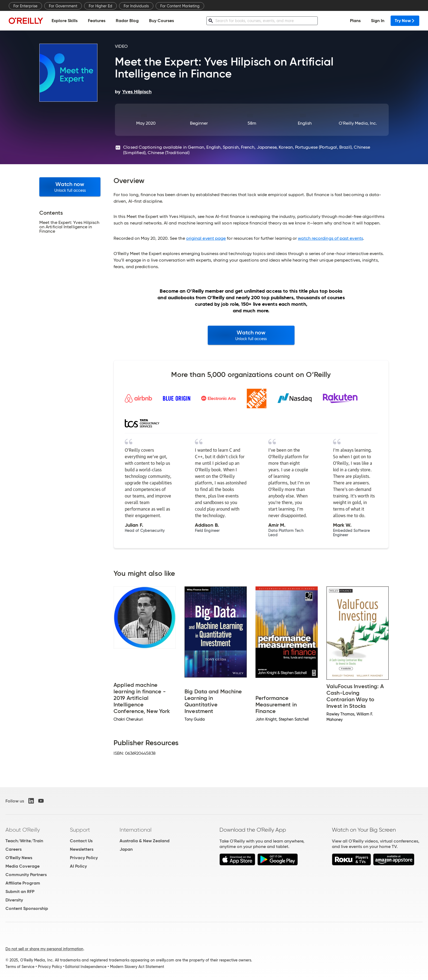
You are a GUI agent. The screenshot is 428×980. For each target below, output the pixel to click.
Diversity (14, 900)
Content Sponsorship (27, 908)
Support (80, 830)
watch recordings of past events (330, 238)
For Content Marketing (180, 6)
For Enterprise (25, 6)
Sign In (378, 21)
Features (97, 21)
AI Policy (78, 866)
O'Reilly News (19, 858)
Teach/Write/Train (24, 841)
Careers (14, 849)
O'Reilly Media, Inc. (358, 123)
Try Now (405, 21)
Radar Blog (127, 21)
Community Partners (26, 875)
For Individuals (136, 6)
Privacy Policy (84, 858)
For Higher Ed (100, 6)
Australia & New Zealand (145, 841)
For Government (63, 6)
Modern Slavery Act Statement (137, 967)
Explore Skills (65, 21)
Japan (126, 849)
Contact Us (81, 841)
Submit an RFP (20, 891)
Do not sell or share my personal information (44, 949)
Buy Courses (161, 21)
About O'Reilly (23, 830)
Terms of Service (20, 967)
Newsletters (82, 849)
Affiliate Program (23, 883)
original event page (206, 238)
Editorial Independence (86, 967)
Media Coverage (23, 866)
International (136, 830)
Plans (355, 21)
